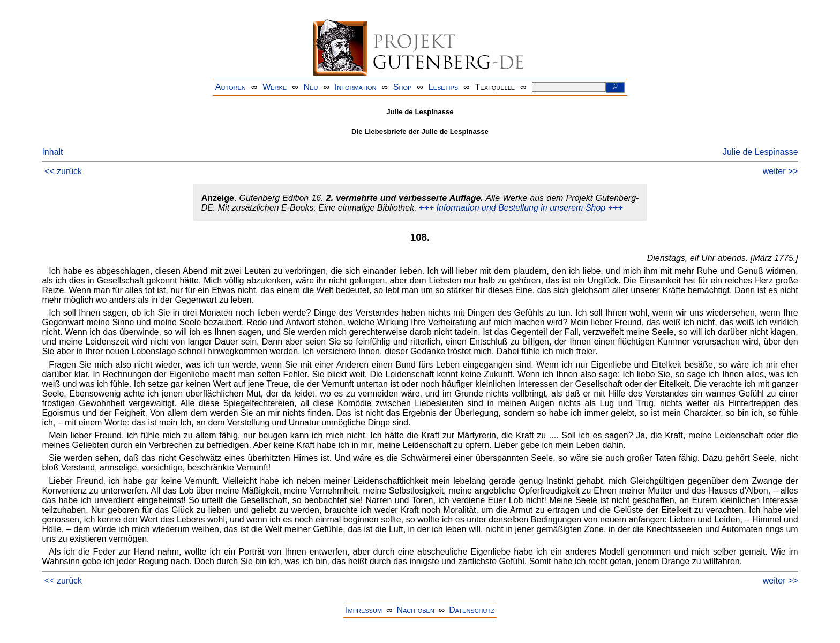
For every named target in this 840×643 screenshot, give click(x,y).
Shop (403, 87)
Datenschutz (472, 610)
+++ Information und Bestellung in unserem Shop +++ (521, 208)
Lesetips (443, 87)
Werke (275, 87)
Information (356, 87)
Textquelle (495, 87)
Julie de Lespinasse (760, 152)
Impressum (364, 610)
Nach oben (415, 610)
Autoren (231, 87)
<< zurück (63, 171)
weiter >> (781, 171)
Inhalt (52, 152)
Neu (311, 87)
